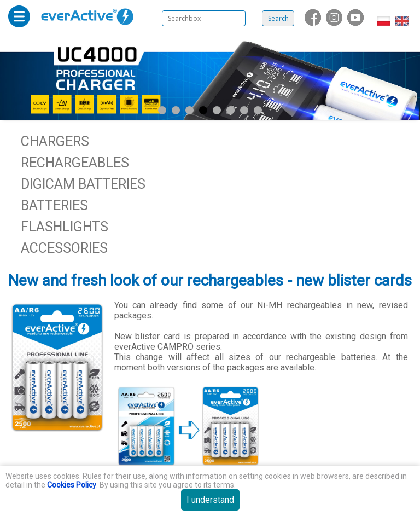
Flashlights (65, 227)
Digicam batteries (83, 184)
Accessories (64, 248)
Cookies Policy (72, 485)
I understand (210, 500)
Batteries (54, 205)
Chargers (55, 141)
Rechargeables (75, 163)
